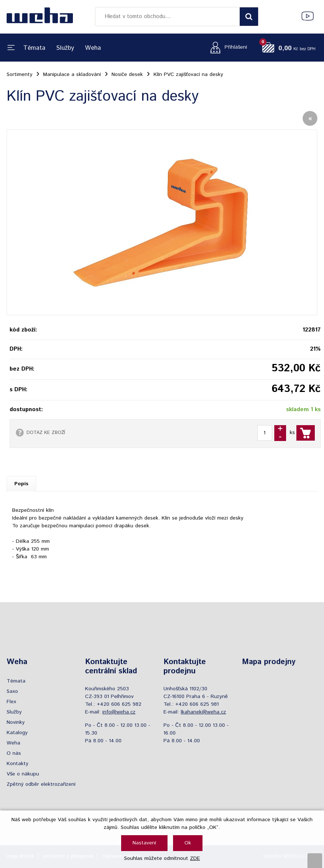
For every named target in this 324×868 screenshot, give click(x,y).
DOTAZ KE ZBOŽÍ (46, 433)
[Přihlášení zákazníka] (227, 47)
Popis (21, 484)
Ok (188, 843)
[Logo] (40, 17)
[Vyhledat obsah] (249, 17)
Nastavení (144, 843)
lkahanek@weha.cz (203, 712)
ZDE (195, 858)
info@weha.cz (119, 712)
